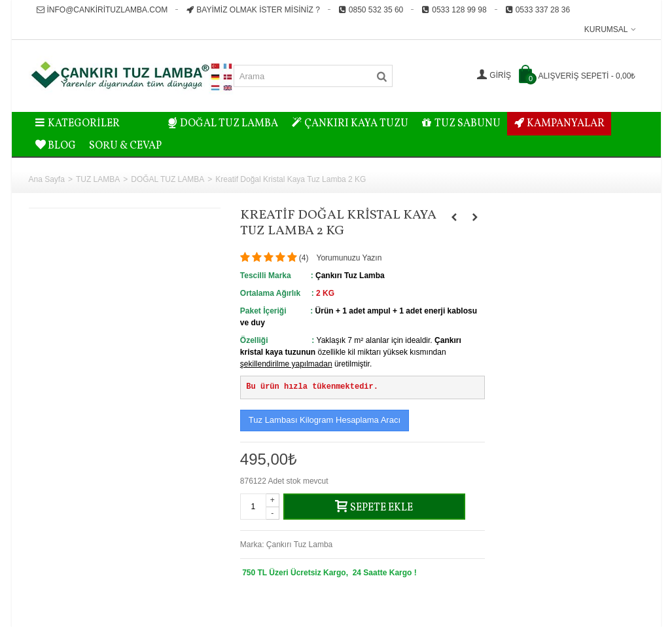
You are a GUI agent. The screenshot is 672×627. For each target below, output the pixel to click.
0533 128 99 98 (454, 10)
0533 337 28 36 (538, 10)
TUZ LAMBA (98, 179)
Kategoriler (78, 124)
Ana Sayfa (47, 179)
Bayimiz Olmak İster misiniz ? (253, 10)
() (304, 258)
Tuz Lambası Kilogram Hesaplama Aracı (325, 420)
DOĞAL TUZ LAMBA (223, 124)
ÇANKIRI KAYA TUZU (350, 124)
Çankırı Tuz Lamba (299, 545)
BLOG (56, 146)
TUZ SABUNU (461, 124)
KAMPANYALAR (559, 124)
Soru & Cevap (125, 146)
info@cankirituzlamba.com (102, 10)
